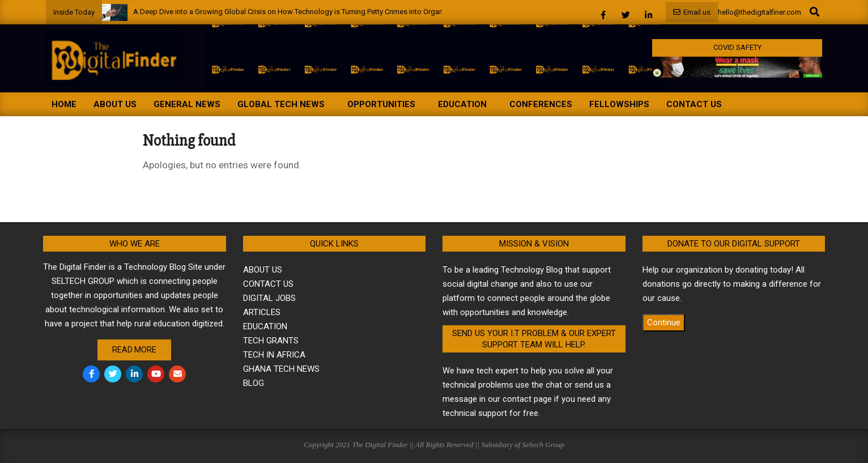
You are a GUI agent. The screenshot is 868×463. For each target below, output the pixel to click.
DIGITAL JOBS (269, 298)
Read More (134, 350)
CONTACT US (268, 284)
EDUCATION (265, 326)
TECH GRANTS (271, 341)
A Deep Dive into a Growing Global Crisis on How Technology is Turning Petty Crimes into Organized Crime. (306, 12)
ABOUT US (263, 270)
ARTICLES (262, 312)
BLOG (254, 383)
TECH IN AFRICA (274, 355)
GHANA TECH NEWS (281, 369)
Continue (664, 322)
